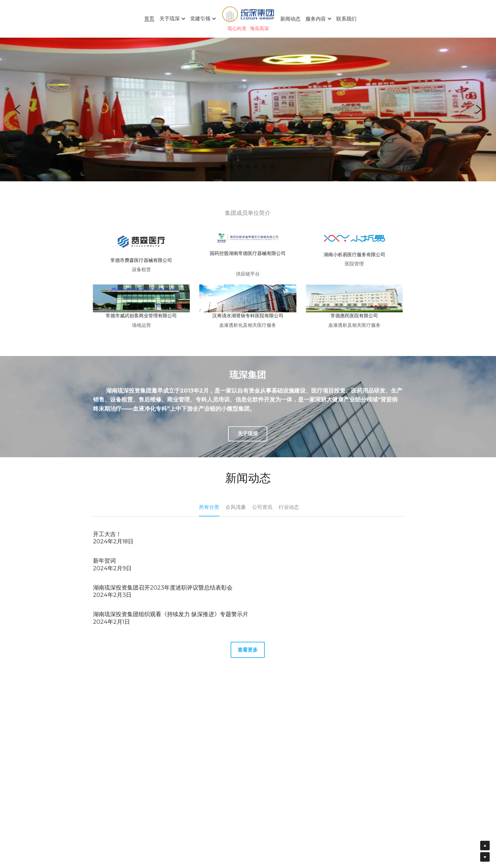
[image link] (248, 14)
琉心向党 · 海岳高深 (248, 28)
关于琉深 (248, 439)
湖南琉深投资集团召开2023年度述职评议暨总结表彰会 (163, 593)
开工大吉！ (107, 540)
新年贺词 (104, 566)
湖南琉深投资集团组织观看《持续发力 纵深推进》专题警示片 (171, 620)
